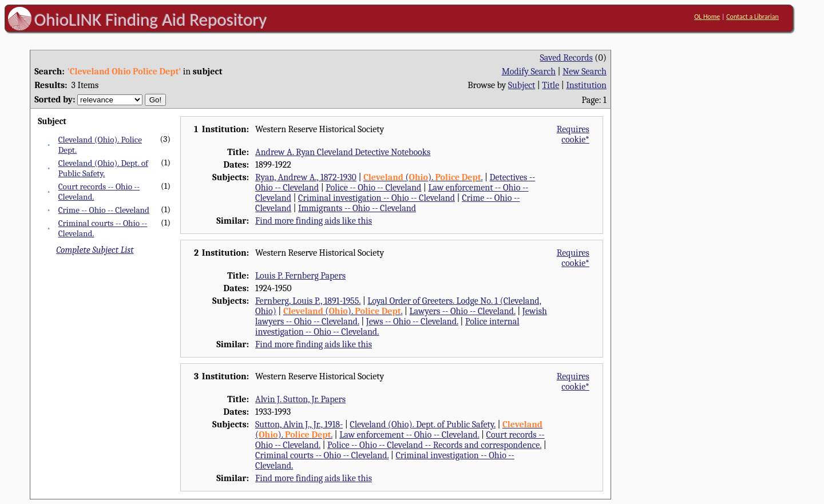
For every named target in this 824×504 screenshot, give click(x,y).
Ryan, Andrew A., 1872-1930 (306, 177)
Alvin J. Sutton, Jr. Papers (300, 399)
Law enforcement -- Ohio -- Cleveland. (409, 435)
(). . (423, 177)
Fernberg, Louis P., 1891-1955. (308, 301)
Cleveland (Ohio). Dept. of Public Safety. (103, 168)
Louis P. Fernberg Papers (300, 276)
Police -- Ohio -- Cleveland (373, 188)
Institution (586, 85)
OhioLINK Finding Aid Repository (151, 19)
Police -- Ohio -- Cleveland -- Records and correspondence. (434, 445)
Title (550, 85)
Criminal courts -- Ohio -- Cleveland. (322, 455)
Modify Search (529, 72)
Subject (522, 85)
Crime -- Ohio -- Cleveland (104, 210)
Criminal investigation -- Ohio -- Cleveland (377, 198)
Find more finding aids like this (314, 221)
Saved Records (566, 58)
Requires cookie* (573, 134)
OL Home (707, 17)
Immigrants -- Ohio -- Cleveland (357, 208)
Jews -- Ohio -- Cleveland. (412, 322)
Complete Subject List (95, 250)
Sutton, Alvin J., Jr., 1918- (299, 424)
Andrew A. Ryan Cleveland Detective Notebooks (343, 152)
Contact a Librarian (752, 17)
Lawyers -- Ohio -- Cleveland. (462, 311)
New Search (585, 72)
